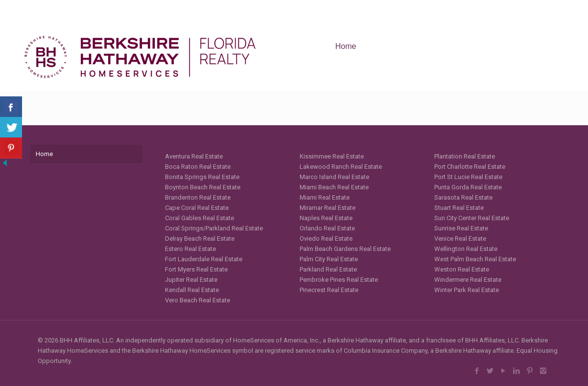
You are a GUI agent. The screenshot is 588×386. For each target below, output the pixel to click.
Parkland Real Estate (328, 269)
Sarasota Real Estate (463, 197)
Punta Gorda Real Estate (468, 187)
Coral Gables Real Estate (200, 218)
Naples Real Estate (326, 218)
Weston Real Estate (462, 269)
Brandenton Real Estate (198, 197)
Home (44, 154)
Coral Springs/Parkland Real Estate (214, 228)
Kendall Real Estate (192, 290)
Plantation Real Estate (465, 156)
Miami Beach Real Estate (334, 187)
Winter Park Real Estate (467, 290)
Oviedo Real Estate (326, 238)
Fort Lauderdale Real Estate (204, 259)
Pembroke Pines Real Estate (339, 280)
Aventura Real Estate (194, 156)
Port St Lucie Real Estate (468, 177)
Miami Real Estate (325, 197)
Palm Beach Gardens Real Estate (345, 249)
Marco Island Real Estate (334, 177)
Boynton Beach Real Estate (203, 187)
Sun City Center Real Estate (472, 218)
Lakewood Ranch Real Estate (341, 167)
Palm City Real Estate (329, 259)
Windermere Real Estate (468, 280)
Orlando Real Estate (327, 228)
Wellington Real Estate (466, 249)
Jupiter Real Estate (191, 280)
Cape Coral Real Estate (197, 208)
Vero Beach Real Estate (198, 300)
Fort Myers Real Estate (196, 269)
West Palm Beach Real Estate (475, 259)
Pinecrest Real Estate (329, 290)
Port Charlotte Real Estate (470, 167)
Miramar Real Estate (328, 208)
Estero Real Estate (190, 249)
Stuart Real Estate (459, 208)
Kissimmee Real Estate (332, 156)
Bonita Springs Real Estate (202, 177)
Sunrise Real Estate (461, 228)
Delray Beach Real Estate (200, 238)
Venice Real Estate (460, 238)
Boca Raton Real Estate (198, 167)
